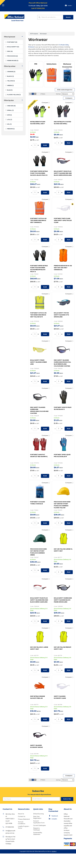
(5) (12, 47)
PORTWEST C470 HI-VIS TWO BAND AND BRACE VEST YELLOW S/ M (38, 315)
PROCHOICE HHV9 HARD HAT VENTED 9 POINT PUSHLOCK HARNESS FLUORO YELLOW (62, 505)
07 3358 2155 (10, 827)
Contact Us (22, 816)
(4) (9, 51)
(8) (11, 42)
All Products (34, 34)
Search (68, 17)
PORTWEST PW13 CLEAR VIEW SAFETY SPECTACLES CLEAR (63, 220)
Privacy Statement (24, 819)
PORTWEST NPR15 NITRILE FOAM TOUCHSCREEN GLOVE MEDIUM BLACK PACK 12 (39, 269)
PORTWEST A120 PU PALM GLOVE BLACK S (63, 408)
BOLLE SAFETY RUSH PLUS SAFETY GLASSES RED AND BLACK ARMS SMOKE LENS (63, 173)
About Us (21, 814)
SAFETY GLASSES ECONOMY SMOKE (36, 746)
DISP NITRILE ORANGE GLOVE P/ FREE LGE (38, 697)
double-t (54, 851)
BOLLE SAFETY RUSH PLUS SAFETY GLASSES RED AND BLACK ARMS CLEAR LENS (39, 600)
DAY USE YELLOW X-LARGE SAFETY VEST (39, 648)
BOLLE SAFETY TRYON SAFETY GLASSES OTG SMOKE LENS (61, 315)
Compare (46, 103)
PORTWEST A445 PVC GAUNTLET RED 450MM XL (39, 456)
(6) (10, 106)
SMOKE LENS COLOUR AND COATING (40, 410)
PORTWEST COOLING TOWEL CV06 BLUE (38, 503)
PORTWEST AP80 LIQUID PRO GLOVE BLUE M (62, 456)
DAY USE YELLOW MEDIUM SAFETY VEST (62, 648)
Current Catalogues (40, 825)
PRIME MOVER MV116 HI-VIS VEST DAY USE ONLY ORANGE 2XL (63, 268)
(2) (12, 56)
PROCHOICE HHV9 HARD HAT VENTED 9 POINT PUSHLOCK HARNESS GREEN (38, 552)
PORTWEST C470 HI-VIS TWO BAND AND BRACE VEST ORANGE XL (38, 220)
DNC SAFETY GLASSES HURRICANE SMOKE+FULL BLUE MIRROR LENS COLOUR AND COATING (62, 363)
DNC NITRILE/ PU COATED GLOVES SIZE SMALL (62, 123)
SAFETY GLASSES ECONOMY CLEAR (60, 697)
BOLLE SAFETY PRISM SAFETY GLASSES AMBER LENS (38, 362)
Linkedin (53, 819)
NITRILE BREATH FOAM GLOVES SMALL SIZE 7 (38, 123)
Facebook (53, 816)
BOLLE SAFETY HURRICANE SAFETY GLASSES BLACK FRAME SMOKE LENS (63, 600)
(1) (12, 61)
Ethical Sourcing (38, 814)
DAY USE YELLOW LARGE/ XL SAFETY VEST (63, 550)
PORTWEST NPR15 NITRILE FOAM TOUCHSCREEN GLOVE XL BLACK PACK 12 (39, 173)
